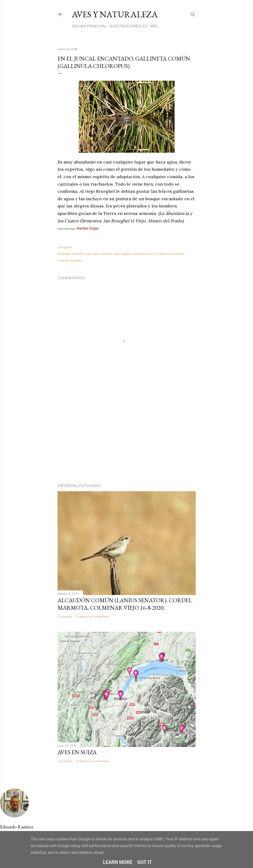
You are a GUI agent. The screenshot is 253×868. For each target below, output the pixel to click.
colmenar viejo (109, 254)
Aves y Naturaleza (115, 14)
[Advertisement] (127, 438)
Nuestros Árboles (128, 26)
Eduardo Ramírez (17, 827)
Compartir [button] (65, 247)
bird (95, 254)
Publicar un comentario (93, 616)
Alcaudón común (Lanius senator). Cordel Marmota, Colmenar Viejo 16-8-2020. (125, 604)
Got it (145, 862)
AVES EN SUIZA (77, 752)
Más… (155, 26)
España (126, 254)
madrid (63, 260)
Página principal (89, 26)
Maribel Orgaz (88, 228)
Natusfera (76, 260)
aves (88, 254)
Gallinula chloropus (171, 254)
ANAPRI (78, 254)
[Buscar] (193, 13)
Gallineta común (144, 254)
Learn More (118, 862)
